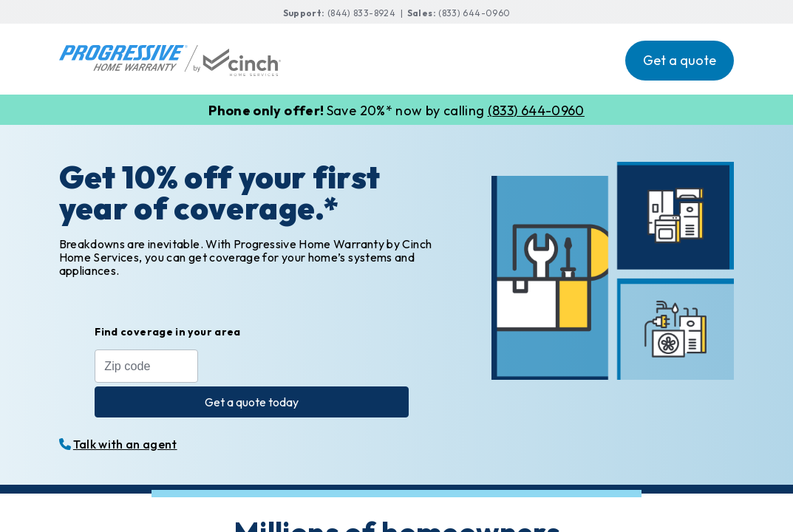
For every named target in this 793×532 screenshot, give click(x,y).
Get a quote (680, 60)
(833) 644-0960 (474, 13)
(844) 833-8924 (363, 13)
